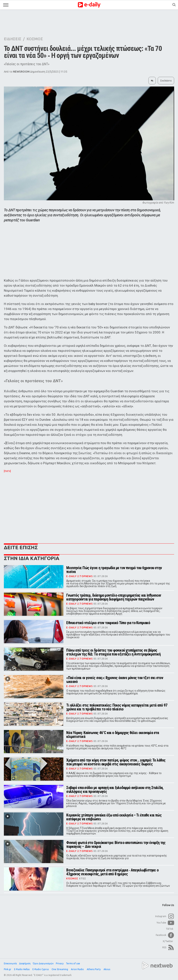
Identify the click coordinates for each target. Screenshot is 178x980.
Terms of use (73, 963)
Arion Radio (78, 969)
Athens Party (94, 969)
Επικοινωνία (10, 963)
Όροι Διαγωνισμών (43, 963)
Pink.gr (8, 969)
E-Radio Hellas (22, 969)
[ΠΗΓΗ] (7, 471)
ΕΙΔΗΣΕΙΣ (13, 39)
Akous (107, 969)
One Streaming (60, 969)
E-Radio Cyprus (41, 969)
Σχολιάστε (166, 81)
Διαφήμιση (25, 963)
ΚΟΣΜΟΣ (35, 39)
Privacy (60, 963)
